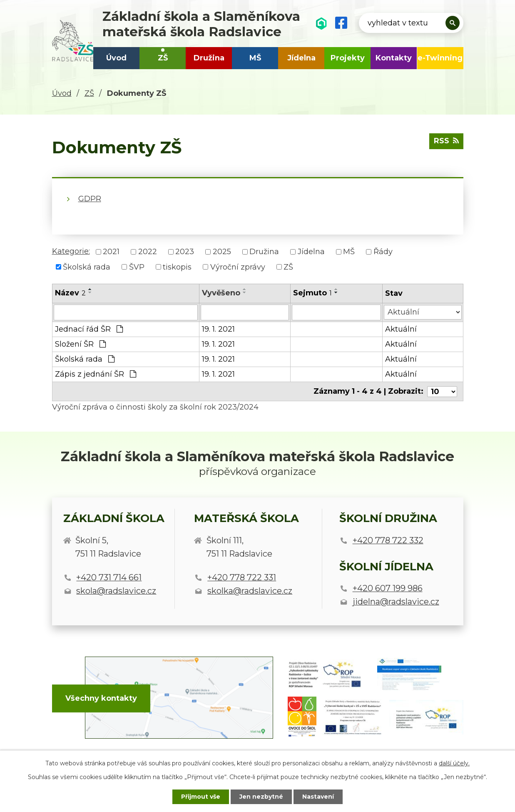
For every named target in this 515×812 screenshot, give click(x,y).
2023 (185, 252)
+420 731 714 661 (109, 577)
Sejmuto (312, 293)
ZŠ (163, 58)
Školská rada (87, 267)
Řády (383, 252)
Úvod (116, 58)
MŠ (255, 58)
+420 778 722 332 (388, 540)
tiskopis (177, 267)
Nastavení (318, 797)
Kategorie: (71, 251)
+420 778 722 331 (242, 577)
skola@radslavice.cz (116, 591)
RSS (446, 141)
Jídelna (301, 58)
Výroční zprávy (238, 267)
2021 (111, 252)
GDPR (90, 199)
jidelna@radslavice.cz (396, 602)
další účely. (454, 763)
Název (70, 293)
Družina (209, 58)
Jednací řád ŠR (89, 329)
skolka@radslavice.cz (250, 591)
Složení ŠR (80, 344)
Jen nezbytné (261, 797)
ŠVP (137, 267)
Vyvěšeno (221, 293)
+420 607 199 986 (388, 588)
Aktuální (401, 329)
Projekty (348, 58)
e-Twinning (440, 58)
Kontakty (394, 58)
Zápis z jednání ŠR (96, 374)
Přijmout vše (201, 797)
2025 (222, 252)
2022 (148, 252)
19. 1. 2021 (218, 329)
